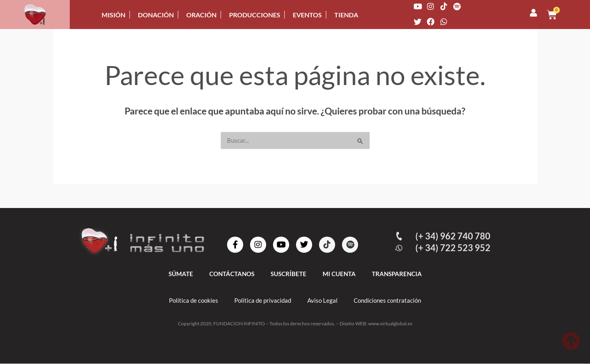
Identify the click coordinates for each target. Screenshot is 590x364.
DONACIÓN (156, 15)
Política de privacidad (263, 301)
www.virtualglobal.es (390, 324)
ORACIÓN (201, 15)
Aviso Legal (322, 301)
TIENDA (346, 15)
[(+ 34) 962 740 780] (400, 237)
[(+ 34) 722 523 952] (400, 248)
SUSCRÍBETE (289, 274)
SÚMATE (181, 274)
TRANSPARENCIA (397, 274)
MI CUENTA (339, 274)
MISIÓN (114, 15)
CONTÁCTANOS (232, 274)
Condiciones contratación (387, 301)
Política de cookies (194, 301)
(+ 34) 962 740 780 (454, 236)
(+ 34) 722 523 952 (454, 248)
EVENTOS (307, 15)
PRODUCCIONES (255, 15)
